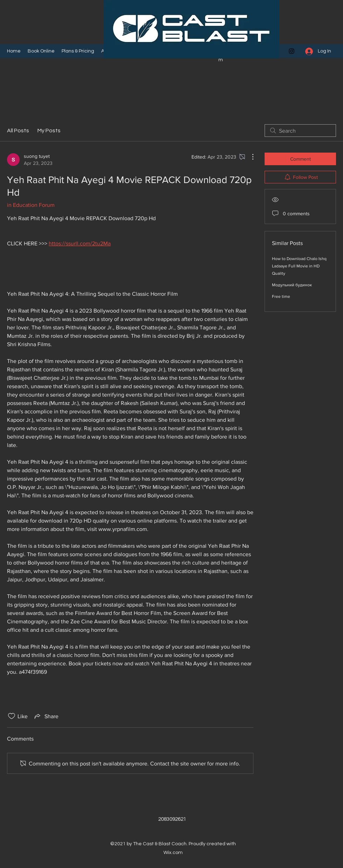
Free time (281, 296)
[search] (300, 131)
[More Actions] (249, 157)
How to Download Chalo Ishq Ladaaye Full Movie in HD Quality (299, 266)
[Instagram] (292, 51)
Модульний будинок (292, 285)
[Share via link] (46, 716)
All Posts (18, 131)
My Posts (49, 131)
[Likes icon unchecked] (12, 716)
